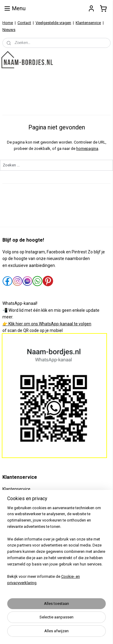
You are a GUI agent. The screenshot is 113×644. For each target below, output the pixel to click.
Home (8, 23)
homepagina (87, 149)
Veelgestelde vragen (53, 23)
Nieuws (9, 30)
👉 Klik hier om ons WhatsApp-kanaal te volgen (47, 324)
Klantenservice (88, 23)
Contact (24, 23)
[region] (56, 548)
